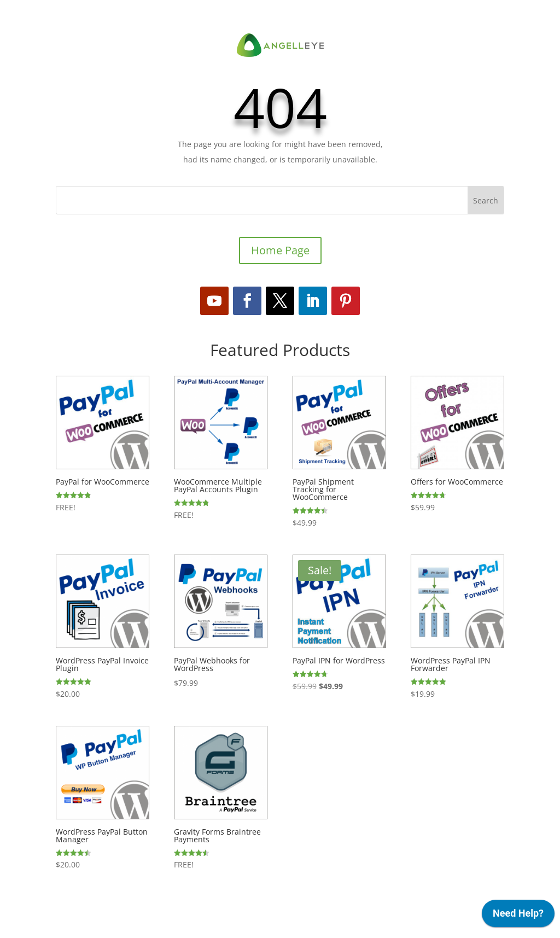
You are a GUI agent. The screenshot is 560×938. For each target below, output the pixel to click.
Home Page (280, 250)
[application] (518, 916)
